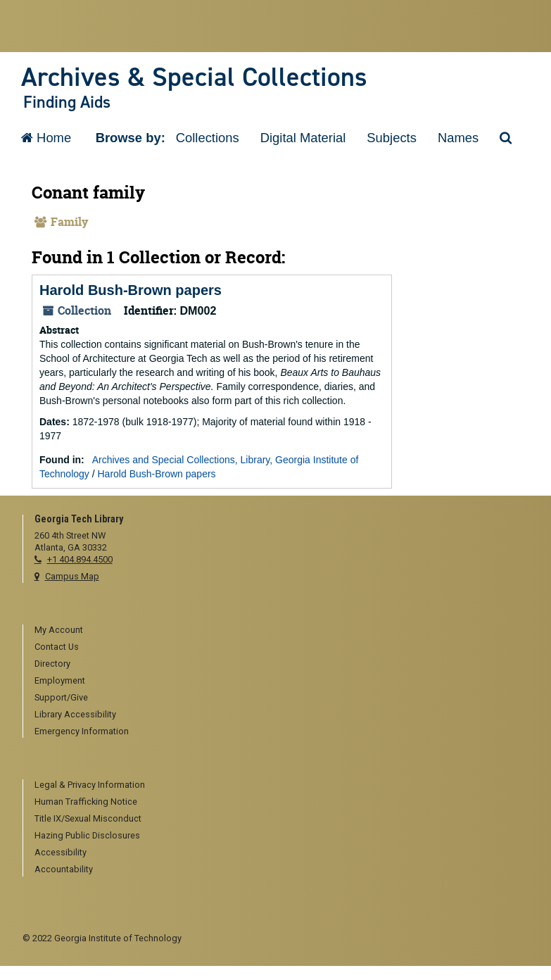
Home (46, 138)
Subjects (392, 138)
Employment (60, 680)
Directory (52, 664)
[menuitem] (282, 631)
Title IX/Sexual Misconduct (88, 818)
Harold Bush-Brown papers (131, 290)
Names (458, 138)
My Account (59, 630)
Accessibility (61, 852)
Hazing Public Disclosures (87, 835)
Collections (208, 138)
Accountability (64, 869)
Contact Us (57, 647)
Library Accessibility (75, 714)
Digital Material (303, 138)
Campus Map (72, 576)
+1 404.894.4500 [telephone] (80, 559)
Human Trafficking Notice (86, 802)
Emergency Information (82, 731)
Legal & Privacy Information (90, 785)
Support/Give (61, 697)
